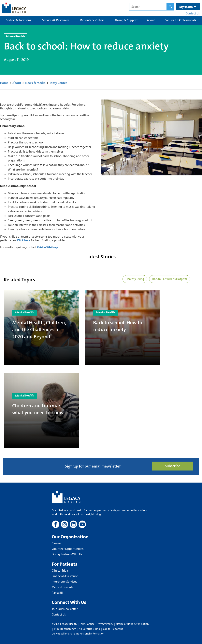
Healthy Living (135, 279)
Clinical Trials (60, 570)
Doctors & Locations (18, 20)
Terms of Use (87, 624)
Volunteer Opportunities (68, 549)
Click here (24, 240)
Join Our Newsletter (65, 609)
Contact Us (193, 13)
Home (4, 83)
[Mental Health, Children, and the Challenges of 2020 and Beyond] (41, 327)
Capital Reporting (113, 629)
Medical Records (62, 587)
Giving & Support (126, 20)
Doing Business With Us (67, 554)
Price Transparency (65, 629)
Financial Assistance (65, 576)
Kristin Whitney (47, 247)
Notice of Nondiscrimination (132, 624)
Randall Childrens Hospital (170, 279)
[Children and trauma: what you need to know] (41, 411)
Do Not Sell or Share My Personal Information (78, 634)
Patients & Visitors (92, 20)
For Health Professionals (180, 20)
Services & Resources (56, 20)
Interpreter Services (64, 581)
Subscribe (173, 466)
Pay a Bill (58, 593)
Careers (57, 543)
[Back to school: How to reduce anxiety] (122, 327)
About (151, 20)
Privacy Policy (105, 624)
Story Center (58, 83)
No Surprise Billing (89, 629)
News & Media (35, 83)
